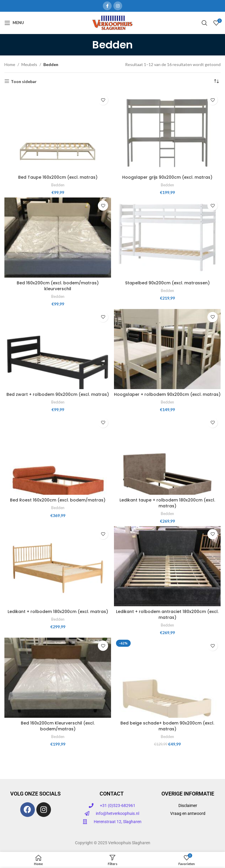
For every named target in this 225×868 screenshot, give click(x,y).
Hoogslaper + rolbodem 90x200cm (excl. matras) (167, 394)
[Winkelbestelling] (216, 82)
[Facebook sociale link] (107, 6)
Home (10, 64)
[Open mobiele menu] (14, 23)
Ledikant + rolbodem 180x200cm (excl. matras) (58, 612)
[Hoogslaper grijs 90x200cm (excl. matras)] (167, 132)
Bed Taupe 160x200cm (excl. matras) (58, 177)
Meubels (29, 64)
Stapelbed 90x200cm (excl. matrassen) (167, 283)
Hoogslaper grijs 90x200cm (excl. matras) (167, 177)
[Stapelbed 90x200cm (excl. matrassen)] (167, 238)
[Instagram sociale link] (118, 6)
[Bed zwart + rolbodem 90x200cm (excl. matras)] (58, 349)
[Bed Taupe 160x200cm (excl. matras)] (58, 132)
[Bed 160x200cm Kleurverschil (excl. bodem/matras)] (58, 678)
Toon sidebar (24, 81)
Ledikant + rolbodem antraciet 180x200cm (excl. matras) (167, 614)
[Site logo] (113, 22)
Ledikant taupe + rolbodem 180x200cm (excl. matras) (167, 503)
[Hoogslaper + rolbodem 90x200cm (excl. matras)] (167, 349)
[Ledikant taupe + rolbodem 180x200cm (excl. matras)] (167, 455)
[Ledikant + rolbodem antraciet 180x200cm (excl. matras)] (167, 566)
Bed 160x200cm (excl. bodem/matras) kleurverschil (58, 286)
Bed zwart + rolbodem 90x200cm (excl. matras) (58, 394)
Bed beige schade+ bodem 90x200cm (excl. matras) (167, 726)
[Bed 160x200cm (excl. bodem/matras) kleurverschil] (58, 238)
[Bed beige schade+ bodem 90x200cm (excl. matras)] (167, 678)
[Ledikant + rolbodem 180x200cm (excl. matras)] (58, 566)
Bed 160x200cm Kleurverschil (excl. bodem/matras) (58, 726)
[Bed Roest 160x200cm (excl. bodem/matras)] (58, 455)
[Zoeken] (204, 23)
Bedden (58, 185)
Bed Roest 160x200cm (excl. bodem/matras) (58, 500)
